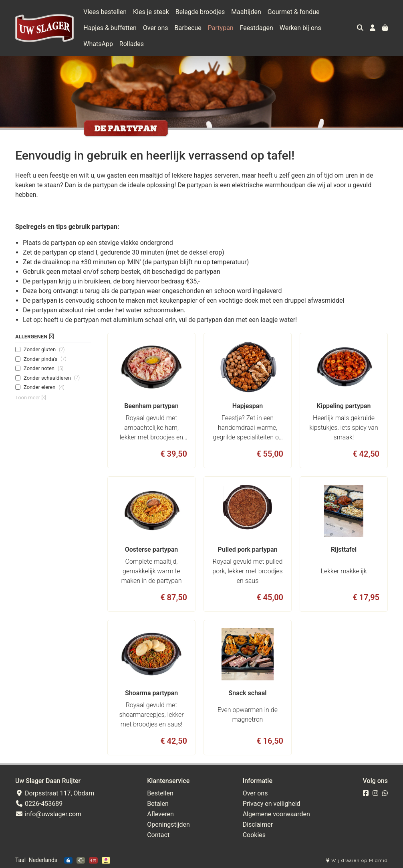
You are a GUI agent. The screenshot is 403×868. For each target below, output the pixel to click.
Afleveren (160, 814)
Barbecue (188, 28)
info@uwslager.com (48, 814)
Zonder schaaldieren (52, 378)
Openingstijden (168, 824)
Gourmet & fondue (294, 12)
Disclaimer (258, 824)
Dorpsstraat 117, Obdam (55, 793)
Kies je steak (151, 12)
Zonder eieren (44, 387)
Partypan (221, 28)
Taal (20, 860)
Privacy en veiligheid (272, 804)
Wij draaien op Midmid (357, 861)
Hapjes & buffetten (110, 28)
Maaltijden (246, 12)
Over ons (156, 28)
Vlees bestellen (105, 12)
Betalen (158, 804)
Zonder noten (43, 368)
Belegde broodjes (200, 12)
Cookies (254, 835)
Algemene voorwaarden (276, 814)
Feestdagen (257, 28)
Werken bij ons (300, 28)
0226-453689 (39, 804)
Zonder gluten (44, 350)
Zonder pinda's (45, 359)
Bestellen (160, 793)
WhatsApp (98, 44)
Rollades (132, 44)
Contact (158, 835)
